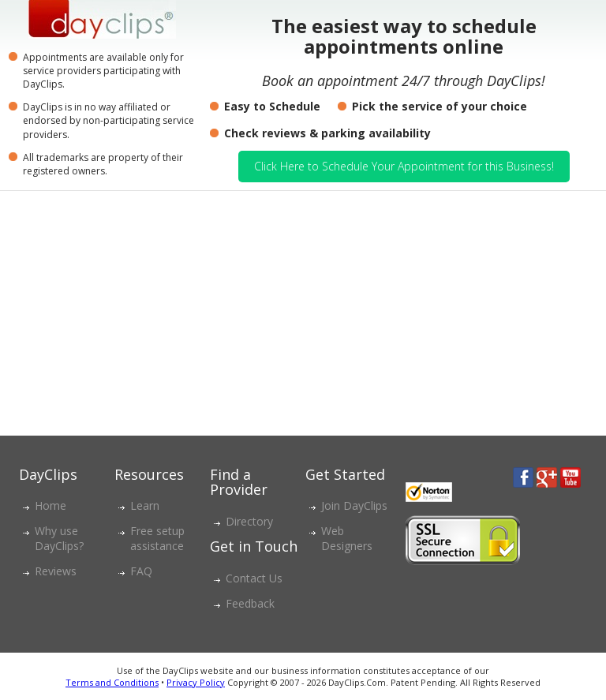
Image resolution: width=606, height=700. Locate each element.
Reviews (56, 571)
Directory (249, 521)
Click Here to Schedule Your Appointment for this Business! (404, 166)
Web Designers (347, 538)
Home (50, 505)
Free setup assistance (157, 538)
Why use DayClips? (59, 538)
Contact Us (254, 578)
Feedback (250, 603)
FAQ (141, 571)
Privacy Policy (196, 682)
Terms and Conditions (112, 682)
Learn (145, 505)
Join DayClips (354, 505)
